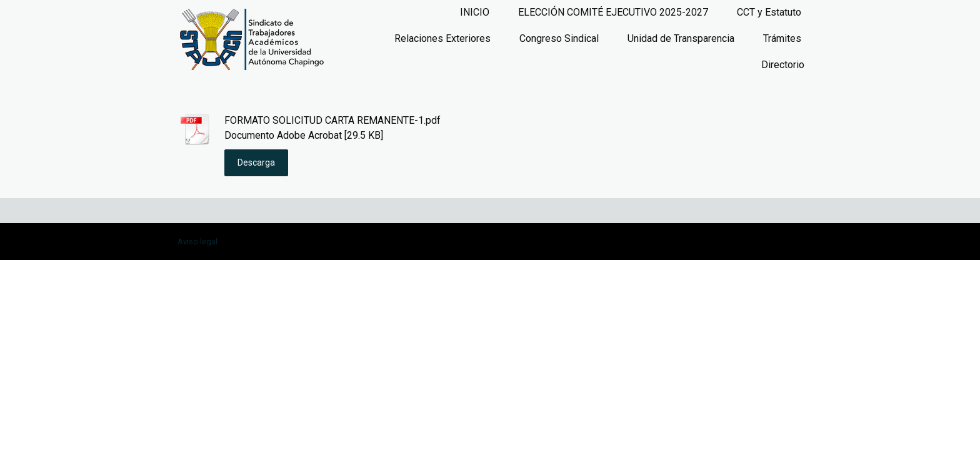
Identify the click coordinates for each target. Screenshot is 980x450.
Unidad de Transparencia (681, 38)
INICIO (475, 12)
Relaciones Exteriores (442, 38)
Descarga (256, 162)
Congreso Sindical (559, 38)
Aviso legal (197, 242)
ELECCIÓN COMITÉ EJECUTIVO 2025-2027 (613, 12)
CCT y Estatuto (769, 12)
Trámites (782, 38)
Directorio (783, 65)
